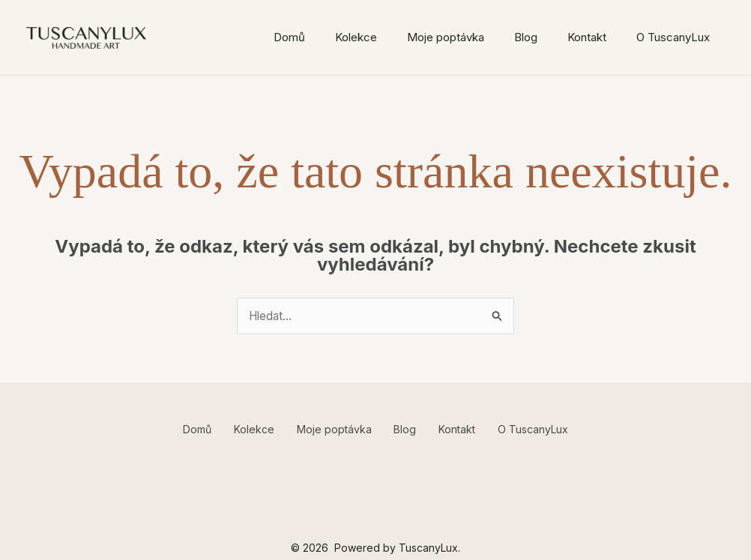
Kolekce (356, 37)
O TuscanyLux (673, 37)
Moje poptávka (446, 37)
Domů (289, 37)
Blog (526, 37)
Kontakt (587, 37)
